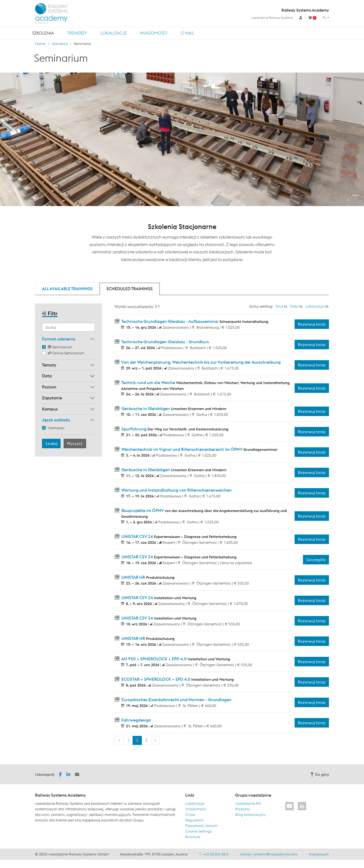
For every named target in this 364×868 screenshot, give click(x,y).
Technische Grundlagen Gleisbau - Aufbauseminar (170, 321)
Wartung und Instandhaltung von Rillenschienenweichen (176, 490)
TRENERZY (77, 33)
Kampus (50, 409)
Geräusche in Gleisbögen (146, 409)
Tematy (49, 365)
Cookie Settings (198, 831)
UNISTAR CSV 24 (137, 536)
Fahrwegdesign (136, 720)
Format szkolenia (59, 339)
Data (47, 376)
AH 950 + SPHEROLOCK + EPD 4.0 (154, 659)
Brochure (193, 837)
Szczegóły (316, 560)
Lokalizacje (114, 33)
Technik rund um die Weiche (148, 383)
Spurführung (134, 429)
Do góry (320, 774)
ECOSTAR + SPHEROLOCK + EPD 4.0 (156, 679)
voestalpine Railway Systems (272, 18)
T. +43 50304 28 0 (214, 854)
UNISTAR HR (133, 577)
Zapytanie (52, 398)
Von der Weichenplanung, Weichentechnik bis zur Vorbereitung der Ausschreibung (201, 362)
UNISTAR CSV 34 (137, 557)
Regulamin (194, 820)
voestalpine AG (248, 803)
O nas (187, 33)
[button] (60, 774)
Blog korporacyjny (250, 814)
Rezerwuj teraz (312, 324)
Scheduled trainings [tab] (130, 289)
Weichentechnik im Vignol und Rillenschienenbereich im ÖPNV (182, 449)
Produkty (243, 809)
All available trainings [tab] (67, 289)
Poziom (49, 387)
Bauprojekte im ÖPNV (143, 510)
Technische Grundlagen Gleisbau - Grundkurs (165, 342)
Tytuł (279, 306)
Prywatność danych (201, 826)
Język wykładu (56, 420)
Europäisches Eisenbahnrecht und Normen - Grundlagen (176, 700)
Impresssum (319, 854)
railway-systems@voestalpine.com (269, 854)
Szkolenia (43, 33)
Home (40, 44)
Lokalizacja (315, 306)
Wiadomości (154, 33)
